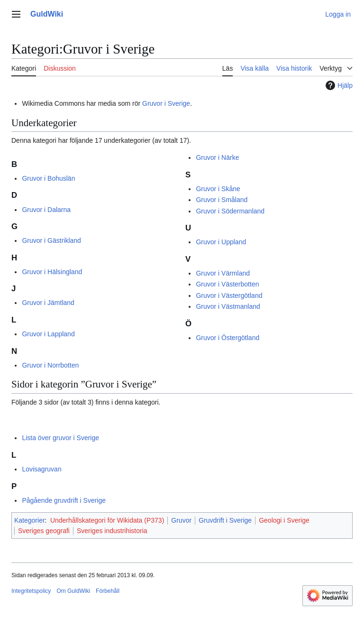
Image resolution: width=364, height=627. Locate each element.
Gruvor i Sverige (166, 103)
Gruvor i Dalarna (46, 210)
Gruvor (181, 520)
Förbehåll (108, 591)
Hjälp (338, 85)
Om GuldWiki (73, 591)
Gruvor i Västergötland (229, 295)
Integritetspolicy (31, 591)
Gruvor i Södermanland (230, 211)
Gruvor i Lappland (48, 334)
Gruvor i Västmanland (228, 306)
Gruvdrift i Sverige (225, 520)
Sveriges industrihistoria (112, 531)
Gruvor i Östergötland (227, 338)
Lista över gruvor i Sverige (60, 438)
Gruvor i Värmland (223, 273)
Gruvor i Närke (217, 157)
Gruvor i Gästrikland (51, 240)
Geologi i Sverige (284, 520)
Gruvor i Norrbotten (50, 365)
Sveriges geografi (44, 531)
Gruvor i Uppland (221, 242)
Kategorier (30, 520)
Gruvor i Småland (222, 200)
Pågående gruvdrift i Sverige (64, 500)
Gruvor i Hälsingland (52, 272)
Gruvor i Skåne (218, 189)
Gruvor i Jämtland (48, 303)
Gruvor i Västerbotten (227, 284)
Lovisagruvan (41, 469)
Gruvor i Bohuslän (48, 178)
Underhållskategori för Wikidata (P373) (107, 520)
